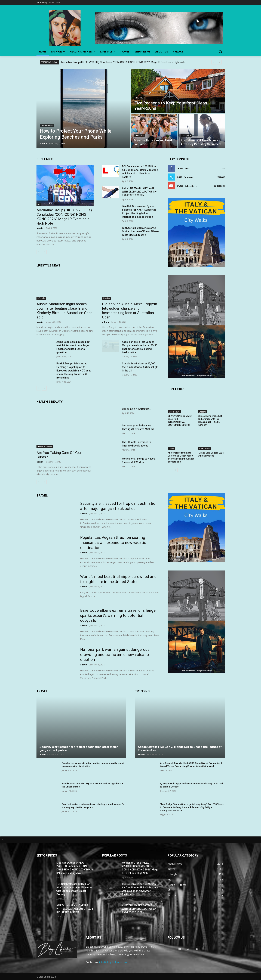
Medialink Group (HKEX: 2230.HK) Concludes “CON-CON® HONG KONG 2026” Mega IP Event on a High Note (123, 62)
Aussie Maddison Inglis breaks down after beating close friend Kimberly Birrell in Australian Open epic (64, 311)
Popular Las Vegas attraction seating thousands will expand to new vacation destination (114, 542)
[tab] (130, 840)
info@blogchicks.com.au (113, 962)
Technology (47, 125)
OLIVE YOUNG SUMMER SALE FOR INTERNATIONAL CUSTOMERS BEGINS (180, 420)
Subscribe (219, 186)
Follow (221, 177)
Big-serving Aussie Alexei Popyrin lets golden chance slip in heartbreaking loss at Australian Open (130, 311)
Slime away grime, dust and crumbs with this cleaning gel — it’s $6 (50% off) (210, 420)
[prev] (214, 62)
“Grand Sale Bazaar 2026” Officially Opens (211, 454)
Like (223, 168)
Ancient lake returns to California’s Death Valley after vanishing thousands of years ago (181, 457)
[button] (220, 52)
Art (39, 204)
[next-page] (44, 252)
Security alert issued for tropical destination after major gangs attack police (79, 748)
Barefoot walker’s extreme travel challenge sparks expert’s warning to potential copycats (118, 615)
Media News (174, 412)
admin (40, 228)
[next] (219, 62)
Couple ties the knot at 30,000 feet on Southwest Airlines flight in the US (140, 367)
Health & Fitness (45, 447)
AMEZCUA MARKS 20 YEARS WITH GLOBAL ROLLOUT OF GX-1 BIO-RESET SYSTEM (140, 192)
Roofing (139, 98)
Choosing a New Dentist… (136, 409)
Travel (171, 449)
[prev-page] (39, 252)
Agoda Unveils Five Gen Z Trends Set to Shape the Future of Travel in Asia (180, 748)
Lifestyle (139, 136)
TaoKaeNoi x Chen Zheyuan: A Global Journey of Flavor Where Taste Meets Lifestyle (140, 231)
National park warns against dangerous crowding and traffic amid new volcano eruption (115, 655)
